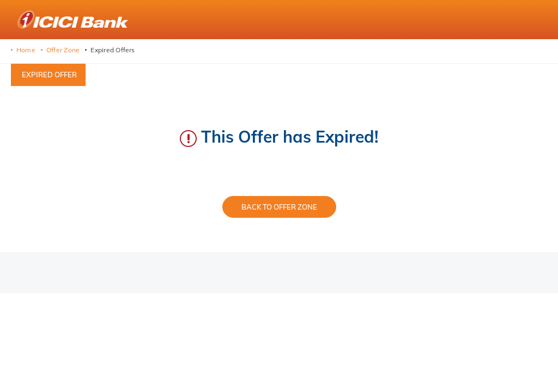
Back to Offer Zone (279, 207)
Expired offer (49, 75)
